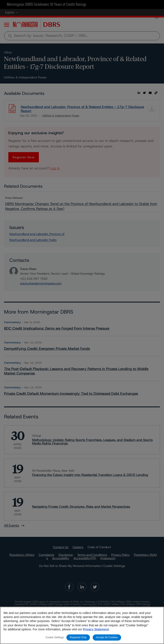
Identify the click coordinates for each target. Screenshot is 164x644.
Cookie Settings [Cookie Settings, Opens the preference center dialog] (55, 637)
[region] (82, 625)
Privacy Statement (96, 629)
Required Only (78, 637)
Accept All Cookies (107, 637)
